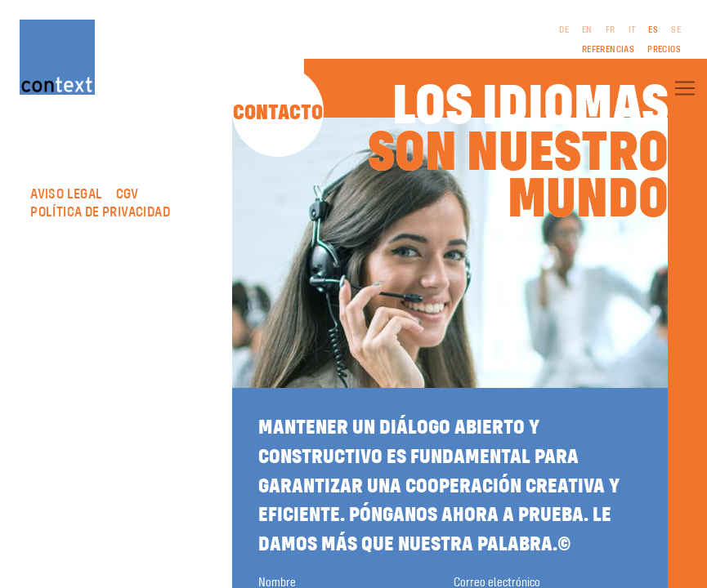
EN (587, 30)
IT (632, 30)
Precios (664, 50)
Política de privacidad (100, 212)
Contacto (278, 114)
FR (611, 30)
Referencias (608, 50)
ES (653, 30)
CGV (128, 194)
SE (676, 30)
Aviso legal (66, 194)
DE (564, 30)
